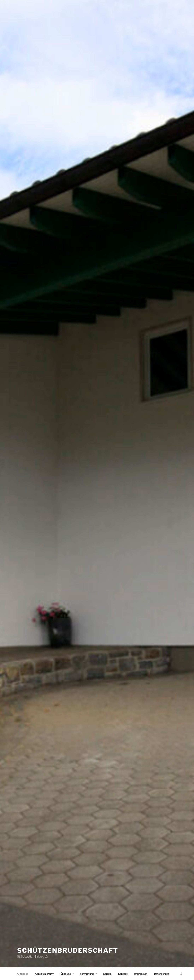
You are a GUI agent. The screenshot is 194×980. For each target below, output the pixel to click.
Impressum (141, 974)
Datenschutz (161, 974)
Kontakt (123, 974)
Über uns (67, 974)
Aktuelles (22, 974)
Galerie (107, 974)
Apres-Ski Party (44, 974)
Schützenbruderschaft (68, 950)
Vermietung (89, 974)
